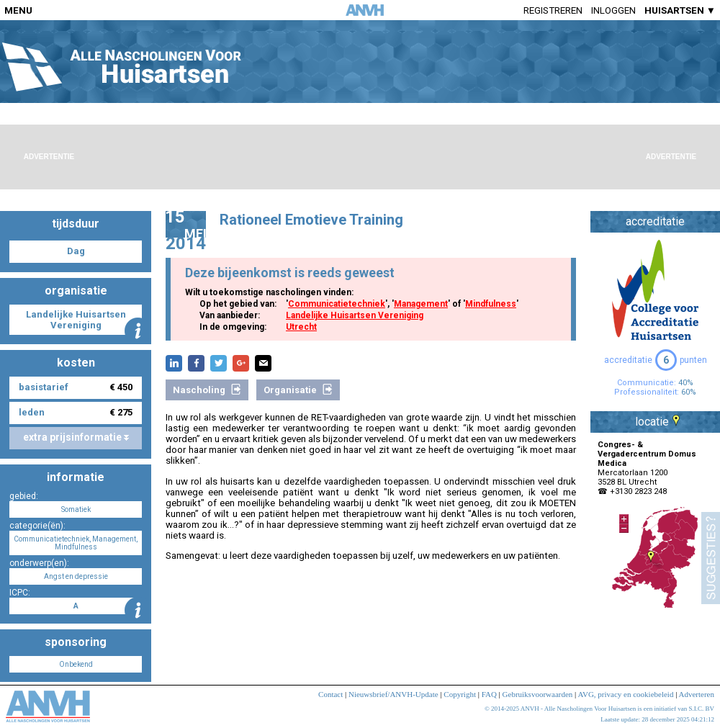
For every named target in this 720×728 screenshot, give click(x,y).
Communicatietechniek (337, 304)
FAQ (489, 694)
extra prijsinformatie (76, 437)
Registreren (553, 10)
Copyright (460, 694)
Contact (330, 694)
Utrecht (301, 327)
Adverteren (697, 694)
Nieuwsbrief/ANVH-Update (393, 694)
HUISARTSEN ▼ (680, 10)
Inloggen (613, 10)
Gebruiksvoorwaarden (538, 694)
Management (421, 304)
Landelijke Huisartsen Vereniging (355, 315)
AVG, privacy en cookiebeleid (625, 694)
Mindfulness (491, 304)
